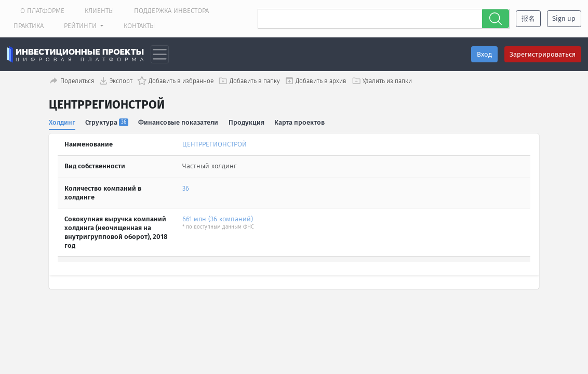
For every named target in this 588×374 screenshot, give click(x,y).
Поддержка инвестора (171, 11)
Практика (29, 26)
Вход (484, 54)
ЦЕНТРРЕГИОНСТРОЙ (215, 144)
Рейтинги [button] (81, 26)
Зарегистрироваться (543, 54)
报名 (528, 18)
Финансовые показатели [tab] (179, 122)
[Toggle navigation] (160, 54)
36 (186, 188)
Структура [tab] (107, 122)
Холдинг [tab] (62, 122)
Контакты (139, 26)
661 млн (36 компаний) (218, 219)
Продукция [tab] (246, 122)
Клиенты (99, 11)
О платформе (42, 11)
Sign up (564, 18)
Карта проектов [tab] (300, 122)
